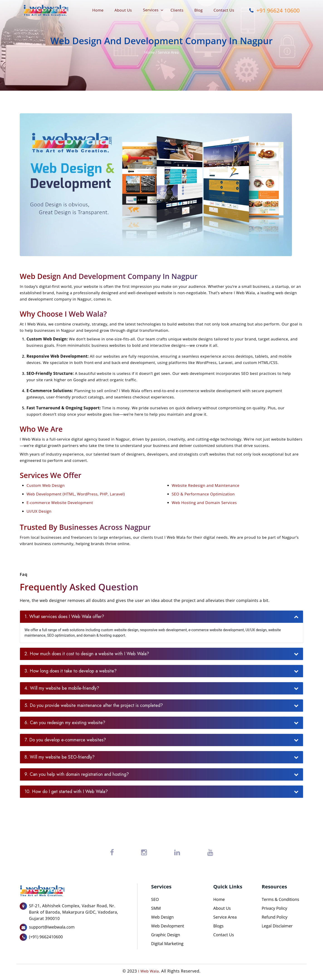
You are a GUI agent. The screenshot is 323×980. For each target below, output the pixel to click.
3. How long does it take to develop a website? (71, 671)
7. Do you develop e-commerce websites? (65, 740)
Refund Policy (275, 917)
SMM (156, 908)
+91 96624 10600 (273, 10)
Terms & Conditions (280, 899)
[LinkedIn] (177, 852)
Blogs (218, 926)
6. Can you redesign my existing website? (65, 723)
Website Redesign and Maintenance (206, 485)
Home (98, 10)
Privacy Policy (274, 908)
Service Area (168, 52)
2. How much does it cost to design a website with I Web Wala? (87, 654)
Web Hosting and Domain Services (204, 503)
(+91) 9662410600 (46, 937)
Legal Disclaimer (277, 926)
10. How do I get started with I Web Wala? (66, 792)
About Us (123, 10)
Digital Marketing (167, 944)
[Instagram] (144, 852)
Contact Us (224, 10)
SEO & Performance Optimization (203, 494)
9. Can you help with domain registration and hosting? (77, 774)
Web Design (162, 917)
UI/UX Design (39, 511)
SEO (155, 899)
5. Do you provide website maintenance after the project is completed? (94, 705)
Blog (199, 10)
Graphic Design (165, 935)
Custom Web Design (46, 485)
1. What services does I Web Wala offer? (64, 617)
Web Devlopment (168, 926)
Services (151, 10)
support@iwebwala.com (52, 927)
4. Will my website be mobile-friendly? (62, 688)
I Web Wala (148, 971)
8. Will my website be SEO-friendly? (60, 757)
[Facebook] (112, 852)
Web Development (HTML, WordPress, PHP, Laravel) (76, 494)
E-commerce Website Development (60, 503)
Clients (177, 10)
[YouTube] (210, 852)
